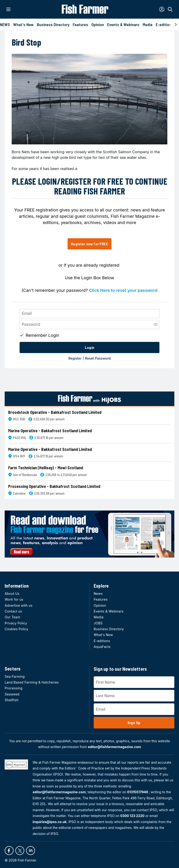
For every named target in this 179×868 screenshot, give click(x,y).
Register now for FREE (89, 244)
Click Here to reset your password (123, 290)
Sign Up (134, 723)
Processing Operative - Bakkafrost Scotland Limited (54, 486)
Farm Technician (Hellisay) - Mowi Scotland (46, 468)
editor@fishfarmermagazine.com (114, 747)
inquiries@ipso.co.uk (50, 822)
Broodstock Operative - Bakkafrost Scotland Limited (55, 412)
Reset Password (98, 358)
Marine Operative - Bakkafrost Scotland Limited (50, 431)
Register (75, 358)
